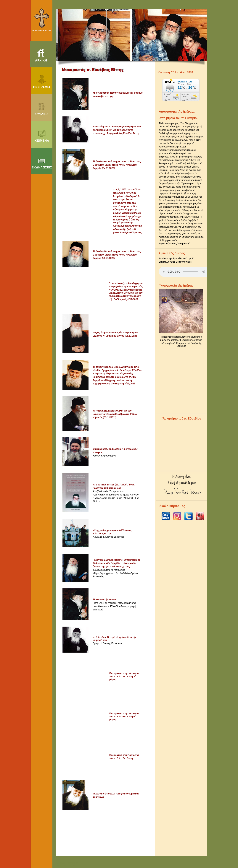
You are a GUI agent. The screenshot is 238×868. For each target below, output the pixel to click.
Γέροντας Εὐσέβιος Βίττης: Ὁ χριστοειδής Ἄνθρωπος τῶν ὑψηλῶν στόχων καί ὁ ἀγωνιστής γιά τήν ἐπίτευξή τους (116, 563)
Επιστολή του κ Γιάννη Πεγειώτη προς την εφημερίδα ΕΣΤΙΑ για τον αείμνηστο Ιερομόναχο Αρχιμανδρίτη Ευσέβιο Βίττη (117, 130)
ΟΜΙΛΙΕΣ (42, 114)
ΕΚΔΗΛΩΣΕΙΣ (42, 168)
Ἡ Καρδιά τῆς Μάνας (105, 600)
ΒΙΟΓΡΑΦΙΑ (42, 87)
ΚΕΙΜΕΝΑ (42, 141)
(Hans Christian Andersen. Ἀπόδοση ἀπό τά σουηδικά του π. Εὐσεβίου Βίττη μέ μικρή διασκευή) (114, 606)
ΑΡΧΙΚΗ (41, 61)
